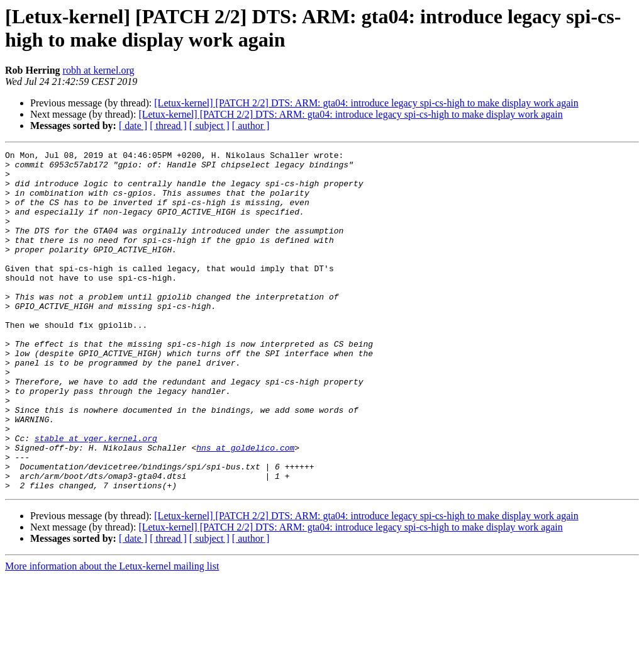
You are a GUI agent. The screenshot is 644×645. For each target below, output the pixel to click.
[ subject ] (209, 126)
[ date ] (133, 126)
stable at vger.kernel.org (96, 496)
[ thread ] (168, 126)
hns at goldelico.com (245, 508)
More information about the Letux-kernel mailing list (112, 634)
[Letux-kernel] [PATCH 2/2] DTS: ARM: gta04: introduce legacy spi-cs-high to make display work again (366, 103)
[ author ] (251, 126)
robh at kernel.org (99, 70)
